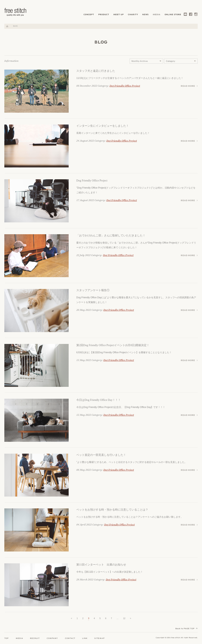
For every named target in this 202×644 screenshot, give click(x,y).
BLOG (15, 26)
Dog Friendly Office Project (125, 86)
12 (124, 618)
